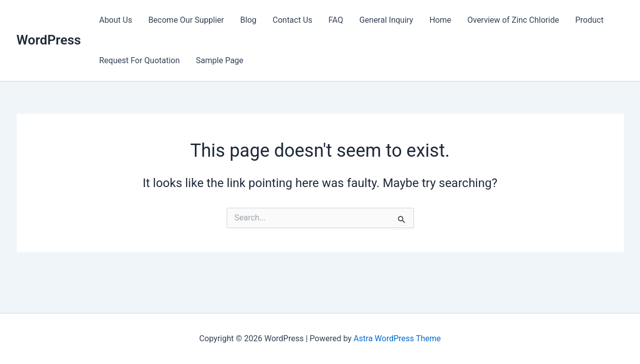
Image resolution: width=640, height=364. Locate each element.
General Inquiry (386, 20)
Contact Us (293, 20)
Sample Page (220, 60)
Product (589, 20)
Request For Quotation (139, 60)
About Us (116, 20)
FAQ (336, 20)
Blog (248, 20)
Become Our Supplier (186, 20)
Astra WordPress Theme (397, 338)
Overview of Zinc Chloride (513, 20)
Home (440, 20)
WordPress (49, 40)
